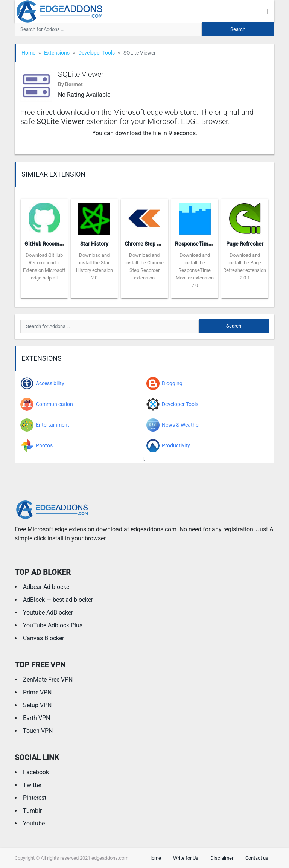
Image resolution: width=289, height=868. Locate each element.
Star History (94, 244)
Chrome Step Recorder (151, 244)
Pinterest (35, 798)
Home (28, 53)
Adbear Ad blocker (47, 587)
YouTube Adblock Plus (53, 625)
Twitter (32, 785)
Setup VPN (37, 705)
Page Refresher (245, 244)
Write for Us (186, 858)
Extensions (57, 53)
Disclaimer (222, 858)
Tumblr (32, 811)
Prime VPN (37, 692)
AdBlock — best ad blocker (58, 600)
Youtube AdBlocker (48, 612)
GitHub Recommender (51, 244)
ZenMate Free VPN (48, 680)
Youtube (34, 823)
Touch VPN (38, 731)
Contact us (257, 858)
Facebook (36, 772)
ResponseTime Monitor (203, 244)
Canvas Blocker (43, 638)
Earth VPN (37, 718)
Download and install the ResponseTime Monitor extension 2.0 (195, 270)
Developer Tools (97, 53)
